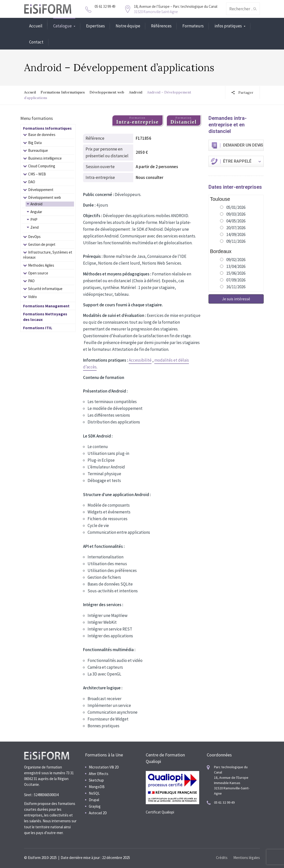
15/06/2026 (236, 273)
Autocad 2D (98, 813)
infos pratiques (228, 26)
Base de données (42, 135)
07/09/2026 (236, 280)
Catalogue (62, 26)
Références (161, 26)
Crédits (222, 858)
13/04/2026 (236, 266)
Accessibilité (140, 360)
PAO (31, 281)
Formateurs (193, 26)
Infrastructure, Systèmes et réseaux (48, 255)
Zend (34, 227)
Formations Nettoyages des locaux (45, 317)
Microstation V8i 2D (104, 767)
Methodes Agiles (41, 265)
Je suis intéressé (236, 299)
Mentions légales (247, 858)
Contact (36, 42)
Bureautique (38, 150)
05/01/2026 (236, 207)
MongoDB (97, 787)
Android (136, 92)
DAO (32, 182)
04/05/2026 (236, 221)
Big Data (35, 143)
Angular (36, 212)
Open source (38, 273)
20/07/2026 (236, 228)
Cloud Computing (42, 166)
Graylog (95, 806)
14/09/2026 (236, 234)
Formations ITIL (38, 328)
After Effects (99, 774)
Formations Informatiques (63, 92)
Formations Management (46, 306)
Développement (41, 190)
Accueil (36, 26)
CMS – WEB (37, 174)
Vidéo (32, 297)
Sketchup (96, 780)
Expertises (95, 26)
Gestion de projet (42, 244)
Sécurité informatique (45, 289)
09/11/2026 (236, 241)
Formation (137, 120)
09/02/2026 (236, 260)
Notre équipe (128, 26)
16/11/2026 (236, 287)
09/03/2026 (236, 214)
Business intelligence (45, 158)
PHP (34, 220)
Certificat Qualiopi (160, 812)
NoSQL (94, 793)
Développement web (107, 92)
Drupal (94, 800)
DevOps (34, 237)
